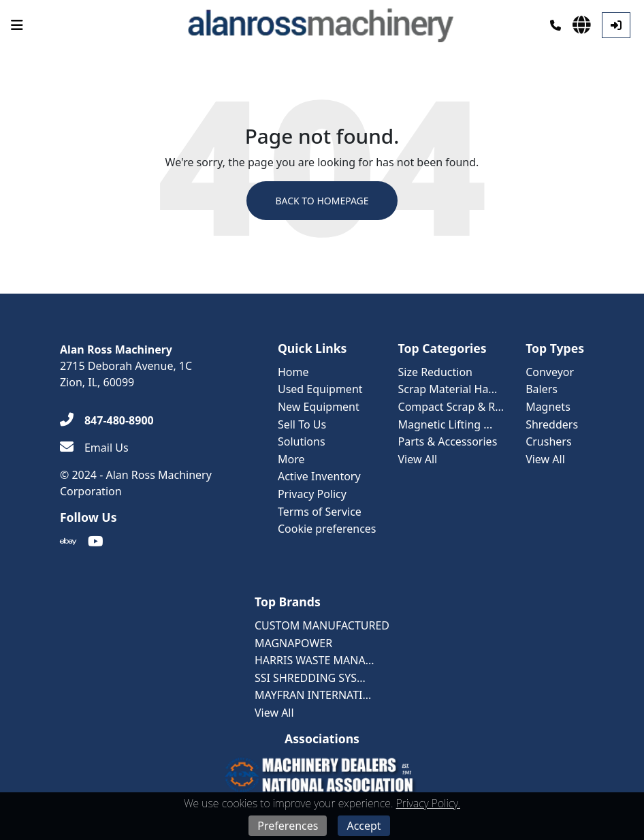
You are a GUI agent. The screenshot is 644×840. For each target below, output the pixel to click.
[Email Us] (94, 448)
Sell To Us (302, 424)
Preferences (288, 826)
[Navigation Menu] (17, 25)
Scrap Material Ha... (448, 389)
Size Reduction (435, 372)
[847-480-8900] (107, 420)
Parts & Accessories (448, 441)
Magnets (548, 407)
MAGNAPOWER (293, 643)
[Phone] (556, 25)
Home (293, 372)
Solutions (302, 441)
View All (418, 459)
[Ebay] (68, 542)
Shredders (552, 424)
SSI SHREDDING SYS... (310, 678)
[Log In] (616, 25)
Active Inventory (319, 476)
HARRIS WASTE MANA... (315, 660)
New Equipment (319, 407)
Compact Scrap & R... (451, 407)
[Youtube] (96, 542)
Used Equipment (320, 389)
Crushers (548, 441)
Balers (542, 389)
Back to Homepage (322, 201)
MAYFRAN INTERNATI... (313, 695)
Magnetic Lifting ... (446, 424)
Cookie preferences (327, 529)
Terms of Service (320, 512)
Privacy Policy (312, 494)
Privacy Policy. (428, 803)
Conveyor (550, 372)
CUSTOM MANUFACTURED (322, 625)
